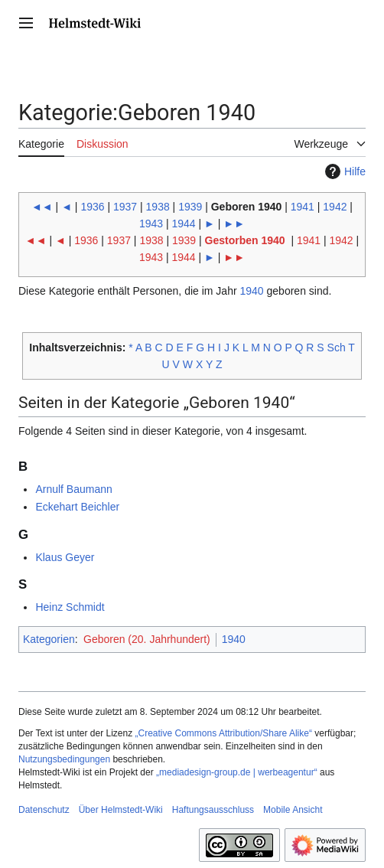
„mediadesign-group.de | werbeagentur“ (237, 772)
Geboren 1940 (247, 207)
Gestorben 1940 (245, 240)
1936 (92, 207)
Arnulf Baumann (73, 489)
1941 (303, 207)
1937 (125, 207)
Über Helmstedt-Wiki (121, 810)
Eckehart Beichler (77, 507)
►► (234, 224)
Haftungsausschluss (213, 810)
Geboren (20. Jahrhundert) (147, 639)
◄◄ (42, 207)
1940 (252, 291)
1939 (190, 207)
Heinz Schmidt (70, 607)
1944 (184, 224)
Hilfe (343, 171)
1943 (151, 224)
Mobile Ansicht (293, 810)
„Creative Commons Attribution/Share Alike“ (224, 733)
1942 (335, 207)
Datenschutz (44, 810)
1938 (158, 207)
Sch (337, 348)
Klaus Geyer (65, 557)
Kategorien (49, 639)
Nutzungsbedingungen (64, 759)
